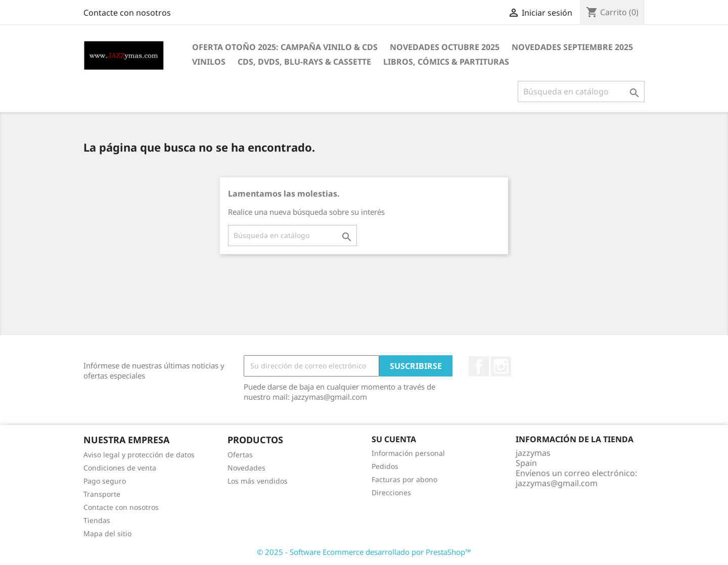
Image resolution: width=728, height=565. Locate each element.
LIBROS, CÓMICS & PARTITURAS (446, 62)
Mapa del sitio (107, 533)
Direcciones (391, 492)
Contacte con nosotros (127, 13)
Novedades (246, 468)
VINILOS (209, 62)
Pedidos (385, 466)
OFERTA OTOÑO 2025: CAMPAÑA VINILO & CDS (285, 47)
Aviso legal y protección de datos (139, 455)
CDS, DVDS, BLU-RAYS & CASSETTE (304, 62)
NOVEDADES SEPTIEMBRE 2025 (572, 47)
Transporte (102, 494)
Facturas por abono (404, 479)
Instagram (501, 366)
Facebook (479, 366)
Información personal (408, 453)
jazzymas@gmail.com (557, 483)
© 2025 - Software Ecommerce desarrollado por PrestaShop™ (364, 552)
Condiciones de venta (120, 468)
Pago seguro (105, 481)
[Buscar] (581, 91)
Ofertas (240, 455)
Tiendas (97, 520)
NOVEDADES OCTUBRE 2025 (445, 47)
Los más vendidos (258, 481)
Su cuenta (394, 439)
